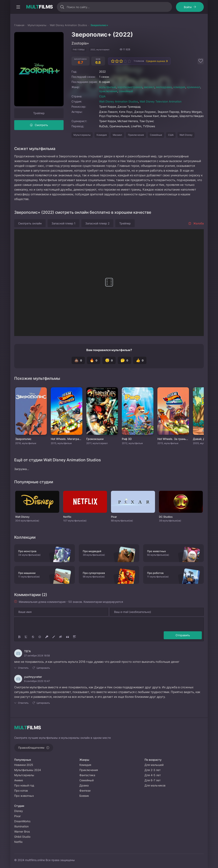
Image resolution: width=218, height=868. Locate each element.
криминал (194, 87)
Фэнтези (85, 791)
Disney (19, 811)
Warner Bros (22, 831)
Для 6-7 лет (153, 780)
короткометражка (130, 87)
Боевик (84, 796)
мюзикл (149, 87)
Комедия (102, 135)
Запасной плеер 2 (97, 223)
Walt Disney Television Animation (161, 101)
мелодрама (164, 87)
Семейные (156, 135)
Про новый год (24, 785)
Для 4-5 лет (153, 775)
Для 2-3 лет (153, 770)
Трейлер (39, 113)
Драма (84, 785)
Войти (188, 7)
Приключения (136, 135)
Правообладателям (31, 748)
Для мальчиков (155, 785)
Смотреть (41, 125)
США (102, 96)
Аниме (19, 780)
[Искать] (62, 7)
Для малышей (154, 765)
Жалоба (196, 223)
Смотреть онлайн (30, 223)
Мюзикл (117, 135)
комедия (179, 87)
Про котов (21, 791)
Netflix (18, 842)
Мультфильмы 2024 (28, 770)
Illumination (21, 826)
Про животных (24, 796)
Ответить (23, 668)
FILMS (39, 7)
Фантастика (87, 775)
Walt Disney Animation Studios (119, 101)
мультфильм (108, 87)
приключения (108, 91)
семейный (126, 91)
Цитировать (43, 668)
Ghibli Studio (22, 837)
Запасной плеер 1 (63, 223)
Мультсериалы (82, 135)
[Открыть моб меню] (18, 7)
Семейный (86, 780)
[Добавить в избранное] (201, 61)
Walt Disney (186, 135)
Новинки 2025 (24, 765)
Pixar (17, 816)
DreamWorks (22, 821)
